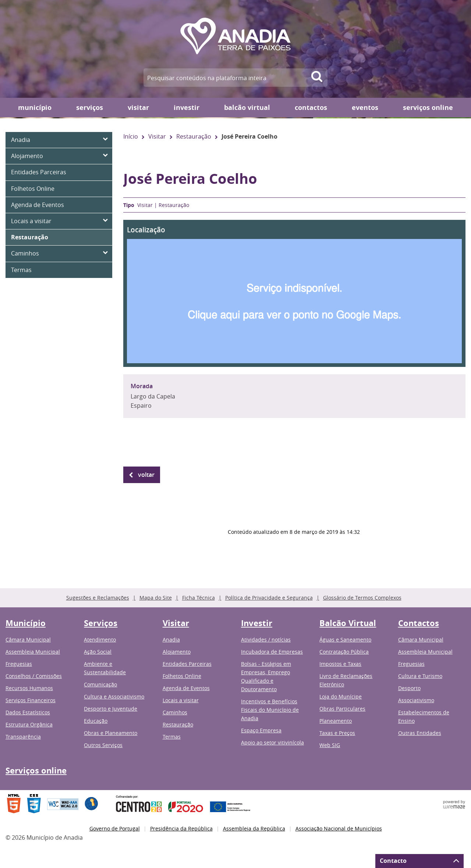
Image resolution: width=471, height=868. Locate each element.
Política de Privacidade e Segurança (269, 598)
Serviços (90, 108)
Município (35, 108)
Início (131, 136)
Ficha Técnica (199, 598)
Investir (187, 108)
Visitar (138, 108)
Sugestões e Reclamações (98, 598)
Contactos (311, 108)
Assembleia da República (254, 828)
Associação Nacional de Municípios (339, 828)
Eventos (365, 108)
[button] (294, 293)
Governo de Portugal (115, 828)
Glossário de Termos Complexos (362, 598)
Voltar (146, 475)
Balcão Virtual (247, 108)
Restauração (194, 136)
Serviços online (428, 108)
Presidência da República (181, 828)
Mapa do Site (156, 598)
